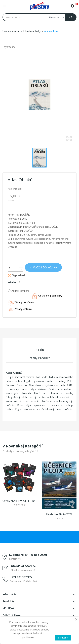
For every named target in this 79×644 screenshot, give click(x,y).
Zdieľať (20, 282)
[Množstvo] (14, 267)
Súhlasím (63, 638)
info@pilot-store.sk (23, 566)
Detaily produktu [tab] (39, 358)
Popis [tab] (40, 350)
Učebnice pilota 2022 (59, 514)
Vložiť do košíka (45, 267)
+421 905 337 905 (21, 577)
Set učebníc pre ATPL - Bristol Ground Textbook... (20, 501)
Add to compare (18, 291)
